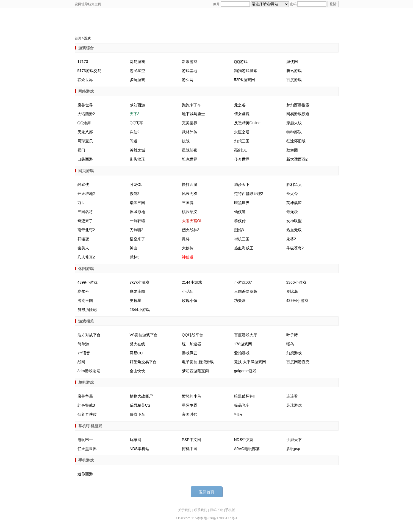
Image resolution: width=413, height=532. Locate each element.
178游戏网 (243, 344)
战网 (81, 362)
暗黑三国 (137, 203)
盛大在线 (137, 344)
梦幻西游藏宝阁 (195, 371)
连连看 (292, 396)
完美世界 (190, 123)
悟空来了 (137, 239)
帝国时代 (190, 414)
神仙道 (188, 257)
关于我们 (185, 510)
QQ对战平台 (193, 335)
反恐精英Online (247, 123)
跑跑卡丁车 (192, 105)
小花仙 (188, 291)
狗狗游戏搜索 (246, 71)
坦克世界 (190, 159)
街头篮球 (137, 159)
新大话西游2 (297, 159)
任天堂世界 (87, 449)
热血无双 (294, 230)
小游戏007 (243, 282)
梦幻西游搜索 (298, 105)
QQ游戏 (241, 62)
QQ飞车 (137, 123)
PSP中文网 (192, 440)
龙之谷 (240, 105)
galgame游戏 (245, 371)
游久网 (188, 80)
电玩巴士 (85, 440)
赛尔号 (83, 291)
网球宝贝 (85, 141)
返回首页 (207, 492)
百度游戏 (294, 80)
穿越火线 (294, 123)
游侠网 (292, 62)
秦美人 (83, 248)
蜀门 (81, 150)
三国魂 (188, 203)
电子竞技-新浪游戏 (198, 362)
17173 (83, 62)
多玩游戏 (137, 80)
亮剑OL (241, 150)
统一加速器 (192, 344)
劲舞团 (292, 150)
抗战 (186, 141)
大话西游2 (86, 114)
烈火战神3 (191, 230)
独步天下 (242, 184)
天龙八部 (85, 132)
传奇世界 (242, 159)
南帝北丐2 (86, 230)
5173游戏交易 (89, 71)
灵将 (186, 239)
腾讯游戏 (294, 71)
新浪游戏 (190, 62)
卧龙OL (136, 184)
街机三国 (242, 239)
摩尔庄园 (137, 291)
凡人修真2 (86, 257)
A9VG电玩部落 (247, 449)
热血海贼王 (244, 248)
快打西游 (190, 184)
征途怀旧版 (296, 141)
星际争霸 (190, 405)
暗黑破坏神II (245, 396)
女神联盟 (294, 221)
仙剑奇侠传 (87, 414)
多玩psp (293, 449)
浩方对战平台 (89, 335)
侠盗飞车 (137, 414)
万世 (81, 203)
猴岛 (290, 344)
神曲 (134, 248)
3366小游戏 (296, 282)
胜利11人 (294, 184)
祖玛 (238, 414)
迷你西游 (85, 474)
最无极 (292, 212)
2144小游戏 (192, 282)
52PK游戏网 (245, 80)
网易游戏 (137, 62)
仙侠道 (240, 212)
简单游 (83, 344)
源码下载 (217, 510)
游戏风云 (190, 353)
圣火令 (292, 194)
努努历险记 (87, 310)
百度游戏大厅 (246, 335)
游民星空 (137, 71)
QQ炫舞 (84, 123)
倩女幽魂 (242, 114)
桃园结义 (190, 212)
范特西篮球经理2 (249, 194)
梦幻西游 (137, 105)
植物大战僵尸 (141, 396)
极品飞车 (242, 405)
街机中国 (190, 449)
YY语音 (84, 353)
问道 (134, 141)
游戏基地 (190, 71)
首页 (78, 38)
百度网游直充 (298, 362)
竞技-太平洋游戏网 (250, 362)
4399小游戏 (88, 282)
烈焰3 (239, 230)
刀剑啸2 (137, 230)
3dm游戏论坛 (89, 371)
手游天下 (294, 440)
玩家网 (135, 440)
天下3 (135, 114)
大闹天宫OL (192, 221)
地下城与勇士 (193, 114)
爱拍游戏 (242, 353)
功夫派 (240, 301)
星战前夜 (190, 150)
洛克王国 (85, 301)
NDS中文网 (244, 440)
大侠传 (188, 248)
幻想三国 (242, 141)
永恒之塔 (242, 132)
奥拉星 (135, 301)
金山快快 (137, 371)
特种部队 (294, 132)
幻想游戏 (294, 353)
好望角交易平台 (143, 362)
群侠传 (240, 221)
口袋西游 (85, 159)
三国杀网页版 (246, 291)
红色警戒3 (86, 405)
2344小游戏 (140, 310)
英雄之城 (137, 150)
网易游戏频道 (298, 114)
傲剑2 (135, 194)
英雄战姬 (294, 203)
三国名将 (85, 212)
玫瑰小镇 (190, 301)
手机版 (230, 510)
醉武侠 (83, 184)
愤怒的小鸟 (192, 396)
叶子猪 (292, 335)
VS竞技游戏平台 (144, 335)
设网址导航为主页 (88, 4)
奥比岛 (292, 291)
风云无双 (190, 194)
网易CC (136, 353)
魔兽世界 (85, 105)
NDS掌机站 (140, 449)
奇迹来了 (85, 221)
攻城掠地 (137, 212)
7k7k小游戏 (140, 282)
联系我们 (201, 510)
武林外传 (190, 132)
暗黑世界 (242, 203)
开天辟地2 (86, 194)
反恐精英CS (140, 405)
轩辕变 (83, 239)
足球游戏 (294, 405)
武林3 (135, 257)
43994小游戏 (297, 301)
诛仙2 (135, 132)
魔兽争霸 (85, 396)
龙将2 (291, 239)
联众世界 (85, 80)
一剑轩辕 (137, 221)
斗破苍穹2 (295, 248)
